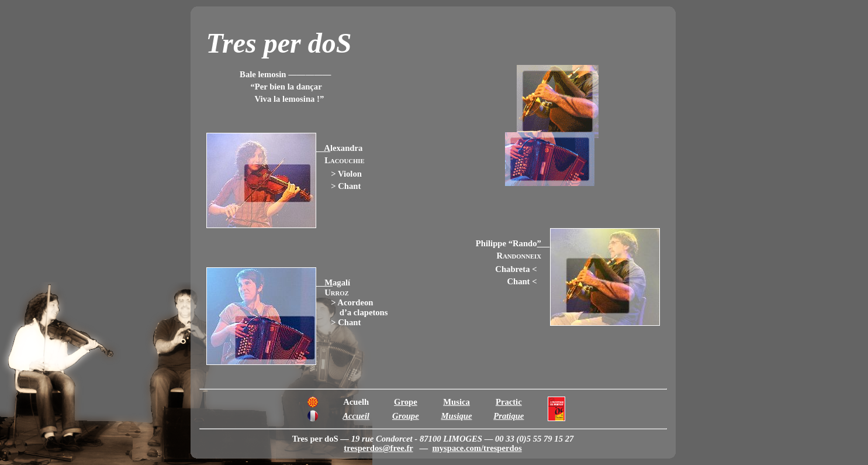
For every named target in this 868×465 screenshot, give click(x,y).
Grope (406, 402)
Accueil (356, 416)
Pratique (509, 416)
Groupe (406, 416)
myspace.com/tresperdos (477, 448)
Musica (457, 402)
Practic (509, 402)
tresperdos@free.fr (378, 448)
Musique (457, 416)
